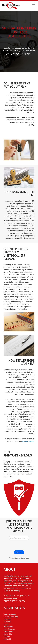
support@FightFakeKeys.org (14, 601)
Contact (6, 624)
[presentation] (21, 545)
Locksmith (7, 639)
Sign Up (19, 552)
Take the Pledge (10, 614)
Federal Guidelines (11, 617)
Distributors (8, 627)
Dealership (8, 634)
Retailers (7, 636)
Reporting (7, 619)
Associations (8, 632)
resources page (28, 441)
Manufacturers (9, 629)
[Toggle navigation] (34, 4)
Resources (7, 622)
